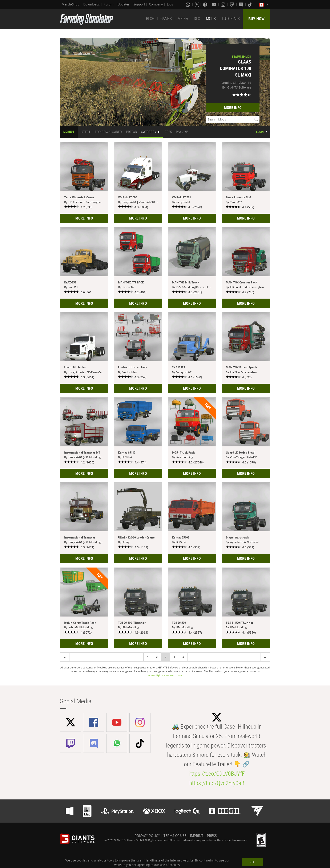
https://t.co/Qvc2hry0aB (217, 783)
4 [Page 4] (174, 657)
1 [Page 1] (148, 657)
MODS (211, 19)
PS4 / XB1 (183, 132)
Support (139, 4)
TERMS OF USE (175, 836)
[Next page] (65, 657)
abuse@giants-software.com (165, 675)
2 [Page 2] (157, 657)
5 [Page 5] (183, 657)
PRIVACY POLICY (147, 836)
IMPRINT (197, 836)
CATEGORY (149, 132)
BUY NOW (256, 19)
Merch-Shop (71, 4)
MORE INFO (233, 108)
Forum (109, 4)
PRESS (212, 836)
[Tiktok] (250, 4)
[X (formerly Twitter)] (197, 4)
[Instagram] (224, 4)
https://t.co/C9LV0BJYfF (217, 774)
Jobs (170, 4)
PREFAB (131, 132)
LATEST (85, 132)
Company (156, 4)
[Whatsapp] (188, 4)
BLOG (150, 19)
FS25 (168, 132)
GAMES (166, 19)
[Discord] (241, 4)
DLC (197, 19)
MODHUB (69, 132)
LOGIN (260, 132)
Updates (123, 4)
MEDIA (183, 19)
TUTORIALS (231, 19)
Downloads (92, 4)
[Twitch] (232, 4)
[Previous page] (265, 657)
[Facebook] (206, 4)
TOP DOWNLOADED (108, 132)
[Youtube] (214, 4)
